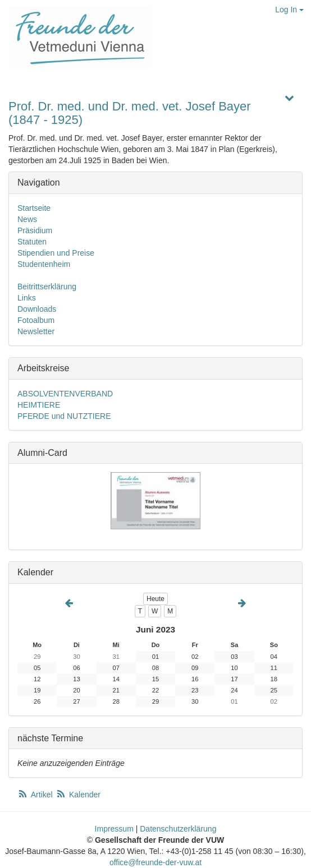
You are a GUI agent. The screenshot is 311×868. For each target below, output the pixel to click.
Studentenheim (44, 264)
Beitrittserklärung (47, 287)
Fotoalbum (36, 320)
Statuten (32, 242)
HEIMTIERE (39, 405)
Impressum (114, 829)
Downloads (37, 309)
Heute (155, 599)
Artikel (36, 795)
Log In (289, 10)
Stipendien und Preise (56, 253)
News (27, 219)
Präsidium (35, 230)
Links (27, 298)
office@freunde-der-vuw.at (155, 862)
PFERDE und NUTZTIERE (64, 416)
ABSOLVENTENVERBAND (65, 394)
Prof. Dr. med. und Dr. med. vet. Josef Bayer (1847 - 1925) (130, 113)
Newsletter (36, 331)
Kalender (78, 795)
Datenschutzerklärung (178, 829)
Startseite (34, 208)
